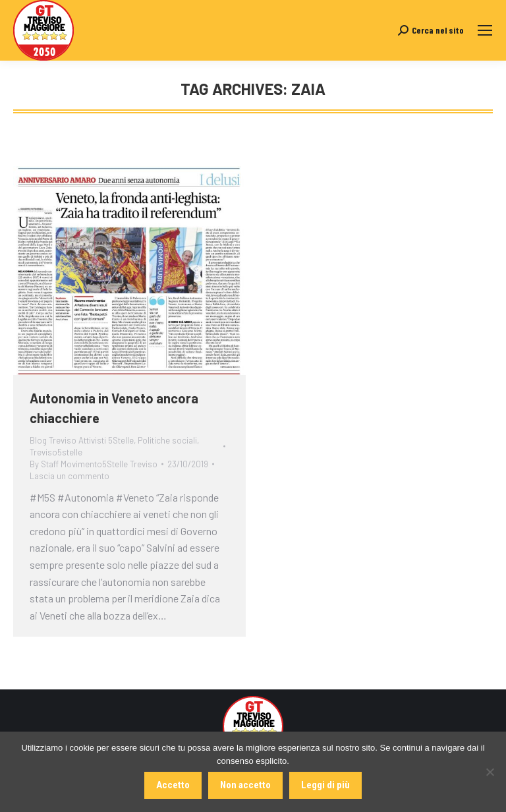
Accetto (173, 785)
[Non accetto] (490, 772)
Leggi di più (325, 785)
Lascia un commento (70, 476)
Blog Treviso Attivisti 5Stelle (82, 440)
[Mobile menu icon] (485, 30)
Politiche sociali (167, 440)
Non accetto (245, 785)
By (94, 464)
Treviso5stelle (56, 452)
